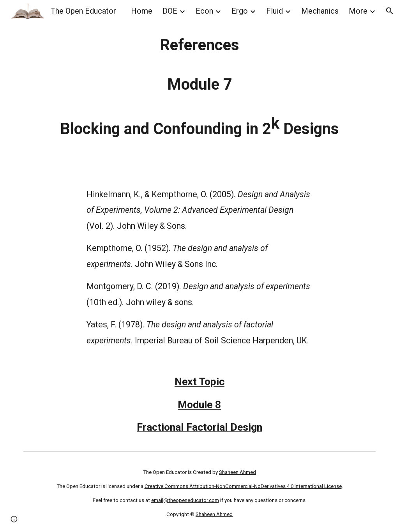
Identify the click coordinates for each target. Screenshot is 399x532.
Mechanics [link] (320, 11)
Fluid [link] (275, 11)
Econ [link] (204, 11)
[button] (390, 11)
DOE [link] (170, 11)
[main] (200, 87)
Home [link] (142, 11)
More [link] (358, 11)
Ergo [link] (240, 11)
